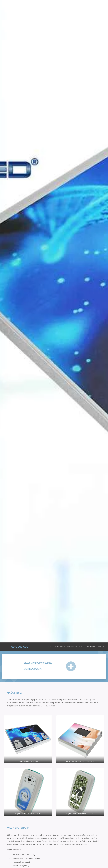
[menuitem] (50, 647)
